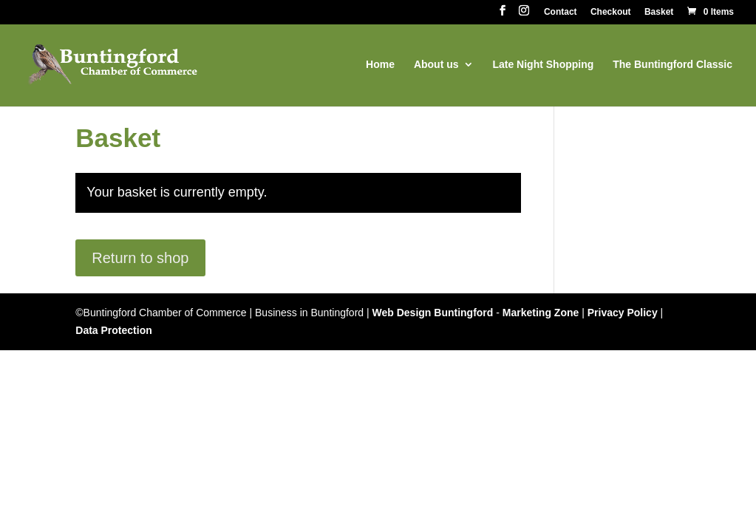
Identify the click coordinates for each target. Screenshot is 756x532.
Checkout (611, 12)
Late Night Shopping (543, 65)
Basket (659, 12)
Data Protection (113, 330)
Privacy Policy (623, 313)
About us (436, 65)
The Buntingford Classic (672, 65)
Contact (561, 12)
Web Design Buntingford (433, 313)
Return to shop (140, 258)
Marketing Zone (541, 313)
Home (380, 65)
